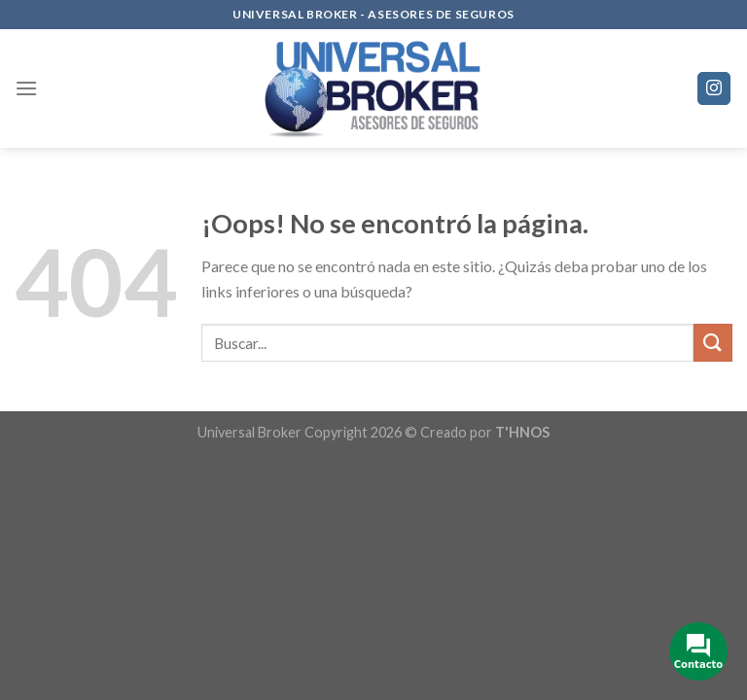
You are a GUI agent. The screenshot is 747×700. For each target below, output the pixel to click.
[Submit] (713, 343)
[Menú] (26, 88)
